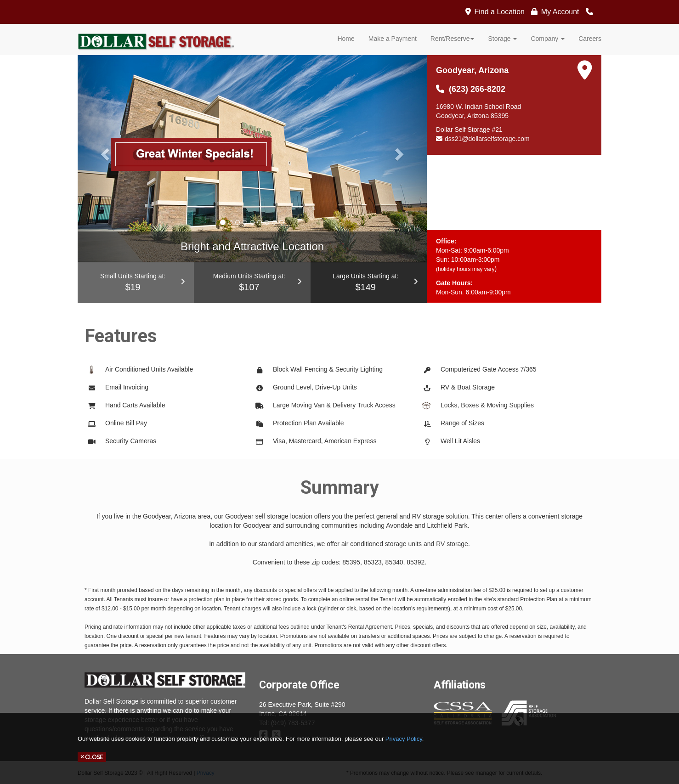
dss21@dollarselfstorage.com (487, 139)
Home (346, 39)
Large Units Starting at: (369, 283)
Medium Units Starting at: (252, 283)
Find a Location (500, 12)
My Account (560, 12)
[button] (104, 152)
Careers (590, 39)
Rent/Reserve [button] (453, 39)
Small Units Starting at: (136, 283)
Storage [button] (502, 39)
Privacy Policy (404, 739)
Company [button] (548, 39)
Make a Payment (393, 39)
